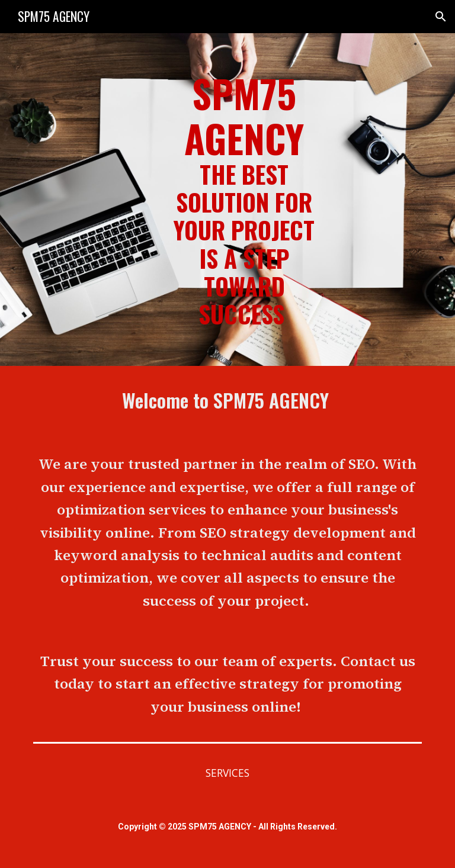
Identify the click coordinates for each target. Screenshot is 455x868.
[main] (244, 200)
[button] (441, 17)
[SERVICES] (227, 773)
